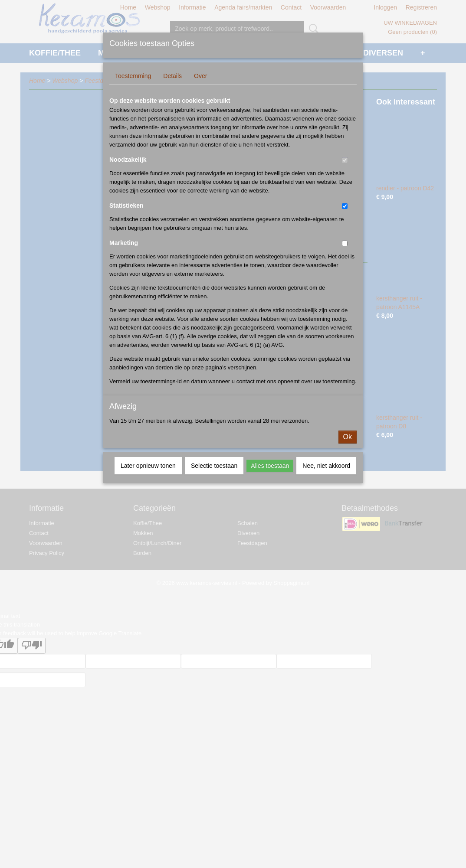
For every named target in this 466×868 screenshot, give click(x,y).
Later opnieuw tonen (148, 466)
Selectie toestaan (214, 466)
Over (200, 76)
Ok (348, 437)
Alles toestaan (270, 466)
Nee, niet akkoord (326, 466)
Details (172, 76)
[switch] (345, 160)
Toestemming (133, 76)
